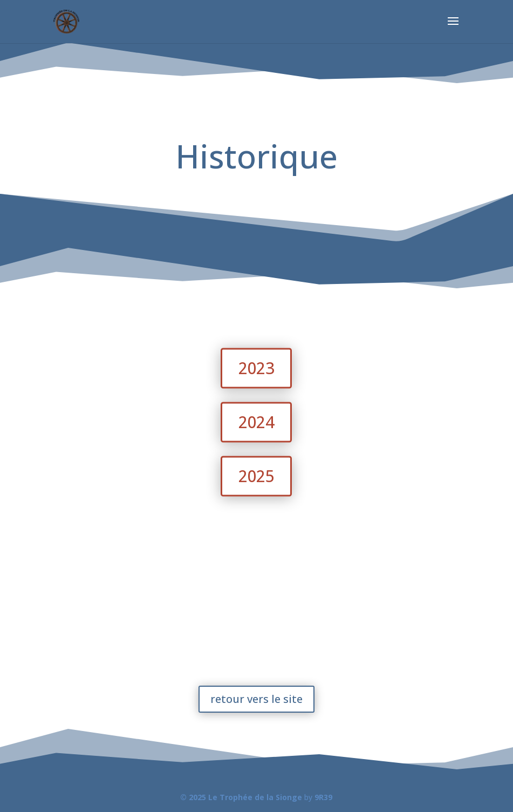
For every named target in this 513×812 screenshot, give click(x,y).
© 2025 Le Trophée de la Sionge (241, 797)
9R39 (323, 797)
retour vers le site (256, 699)
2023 (256, 368)
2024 (256, 422)
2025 (256, 476)
